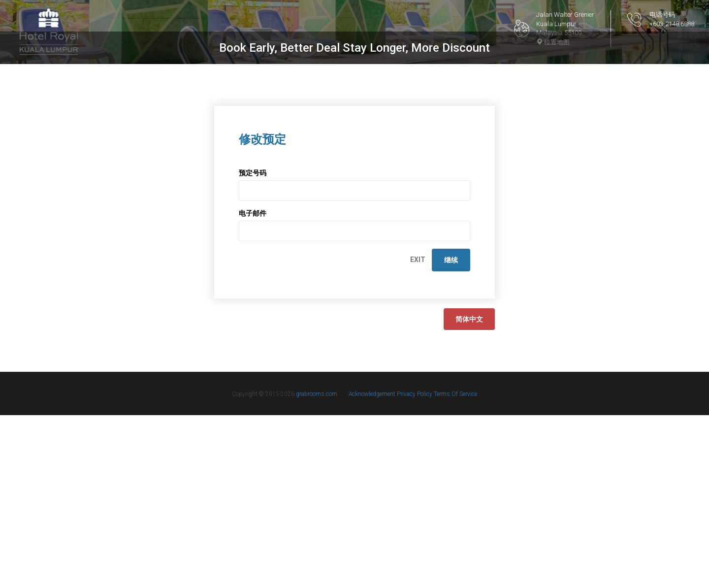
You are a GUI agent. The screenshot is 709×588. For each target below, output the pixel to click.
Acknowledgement (373, 567)
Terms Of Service (455, 567)
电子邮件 (253, 386)
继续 (451, 433)
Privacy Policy (415, 567)
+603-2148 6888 (672, 24)
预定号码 (253, 346)
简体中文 (469, 492)
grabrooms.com (317, 567)
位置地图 (553, 42)
